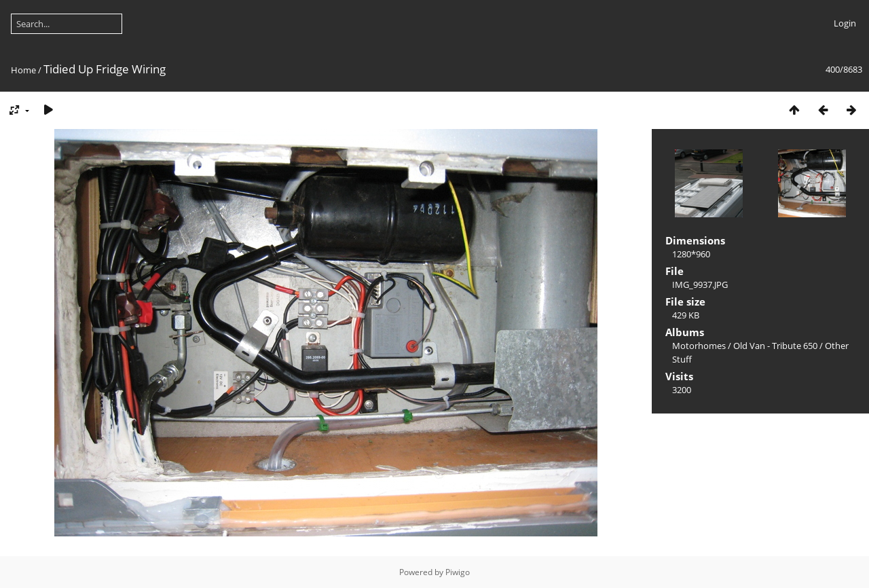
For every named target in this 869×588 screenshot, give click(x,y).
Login (845, 23)
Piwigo (458, 572)
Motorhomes (699, 346)
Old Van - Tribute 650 (775, 346)
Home (23, 70)
